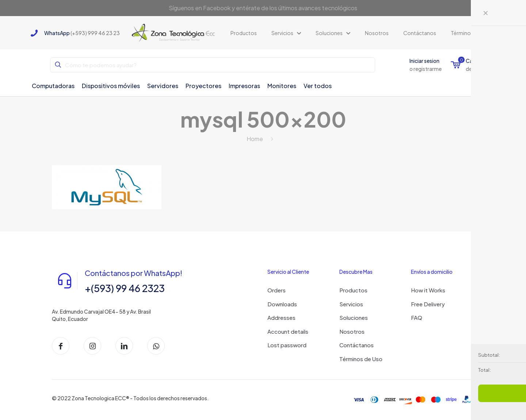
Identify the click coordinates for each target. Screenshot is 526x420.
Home (255, 139)
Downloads (282, 304)
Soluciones (354, 317)
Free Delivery (428, 304)
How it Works (428, 290)
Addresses (281, 317)
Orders (277, 290)
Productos (353, 290)
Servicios (351, 304)
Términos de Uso (361, 359)
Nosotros (352, 331)
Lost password (287, 345)
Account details (288, 331)
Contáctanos (357, 345)
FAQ (417, 317)
